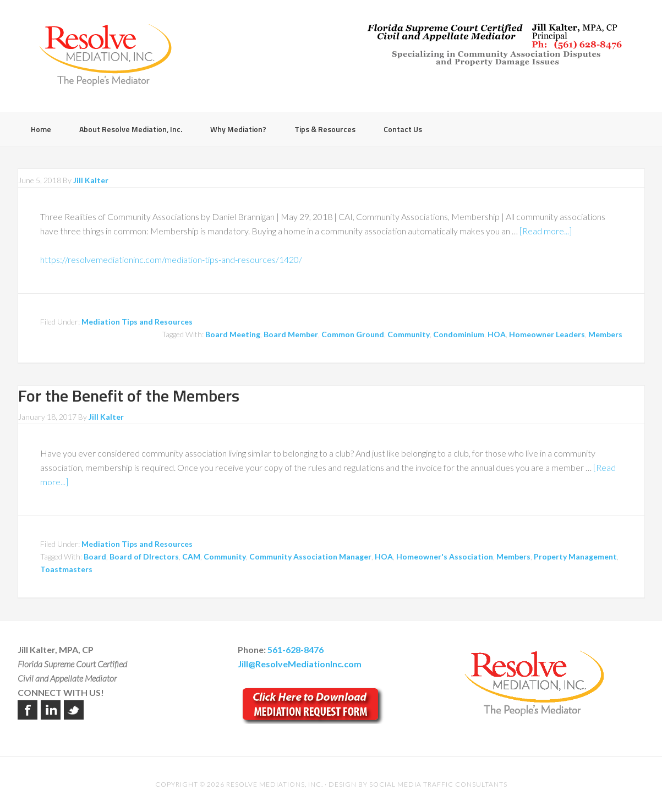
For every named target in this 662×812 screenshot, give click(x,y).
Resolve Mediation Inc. (106, 55)
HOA (497, 334)
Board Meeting (233, 334)
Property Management (575, 556)
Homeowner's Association (445, 556)
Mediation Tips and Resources (137, 322)
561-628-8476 (296, 649)
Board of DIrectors (144, 556)
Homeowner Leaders (547, 334)
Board (95, 556)
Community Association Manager (310, 556)
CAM (191, 556)
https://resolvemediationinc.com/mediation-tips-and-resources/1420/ (171, 259)
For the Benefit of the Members (129, 396)
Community (409, 334)
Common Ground (353, 334)
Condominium (459, 334)
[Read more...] (546, 231)
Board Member (291, 334)
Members (605, 334)
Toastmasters (66, 569)
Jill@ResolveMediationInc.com (300, 664)
